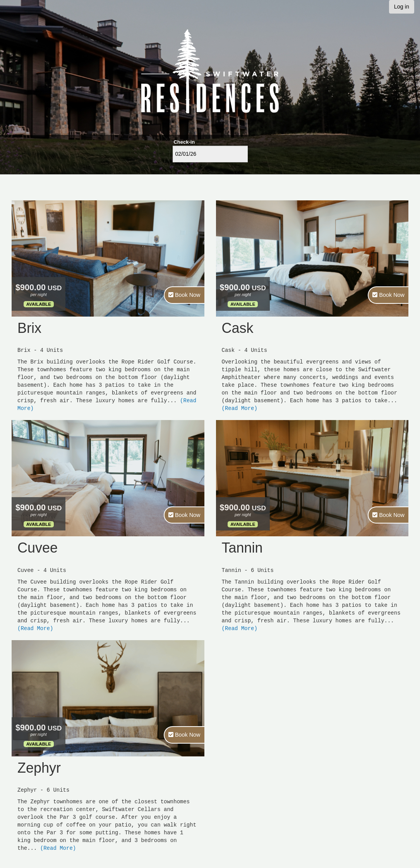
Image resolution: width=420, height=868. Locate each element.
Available (39, 304)
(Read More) (240, 408)
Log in (402, 7)
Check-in (184, 142)
